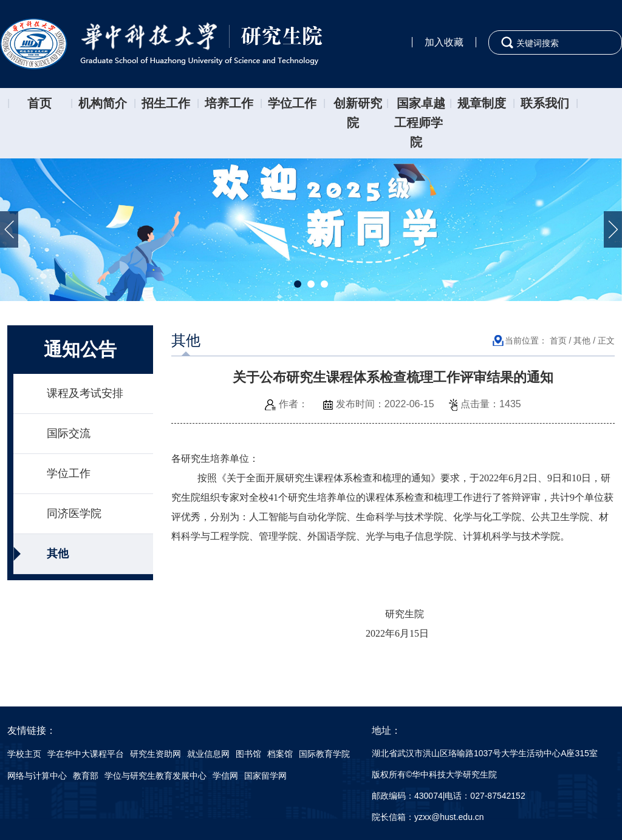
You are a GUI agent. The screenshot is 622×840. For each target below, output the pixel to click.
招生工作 (166, 103)
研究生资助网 (155, 754)
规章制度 (482, 103)
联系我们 (545, 103)
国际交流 (69, 433)
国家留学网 (265, 776)
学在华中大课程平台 (86, 754)
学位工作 (292, 103)
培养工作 (229, 103)
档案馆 (280, 754)
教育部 (86, 776)
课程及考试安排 (85, 393)
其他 (58, 554)
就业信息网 (208, 754)
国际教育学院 (324, 754)
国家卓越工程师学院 (420, 123)
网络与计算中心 (37, 776)
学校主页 (24, 754)
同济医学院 (74, 513)
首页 (39, 103)
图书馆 (248, 754)
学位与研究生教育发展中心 (155, 776)
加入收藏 (444, 42)
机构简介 (103, 103)
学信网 (225, 776)
